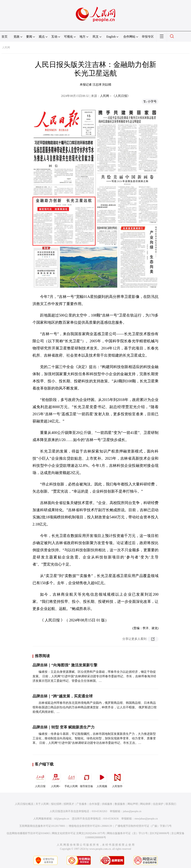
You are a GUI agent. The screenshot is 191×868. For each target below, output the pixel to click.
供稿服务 (107, 804)
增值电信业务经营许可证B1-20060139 (90, 826)
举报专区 (148, 37)
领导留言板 (86, 779)
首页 (5, 37)
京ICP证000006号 (160, 833)
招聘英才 (69, 804)
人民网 (6, 47)
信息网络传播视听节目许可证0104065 (28, 833)
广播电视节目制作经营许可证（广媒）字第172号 (143, 826)
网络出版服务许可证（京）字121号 (127, 833)
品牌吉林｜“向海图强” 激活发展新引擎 (65, 665)
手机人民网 (71, 779)
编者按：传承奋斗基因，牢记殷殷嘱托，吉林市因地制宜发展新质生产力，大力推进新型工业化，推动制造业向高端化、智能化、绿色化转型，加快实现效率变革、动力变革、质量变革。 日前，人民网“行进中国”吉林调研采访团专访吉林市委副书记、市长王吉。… (94, 738)
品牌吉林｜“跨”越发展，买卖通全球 (63, 696)
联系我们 (171, 804)
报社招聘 (56, 804)
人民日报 (40, 779)
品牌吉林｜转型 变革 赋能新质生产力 (64, 727)
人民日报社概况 (24, 804)
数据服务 (120, 804)
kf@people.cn (62, 819)
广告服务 (82, 804)
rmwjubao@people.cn (146, 819)
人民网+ (56, 779)
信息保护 (158, 804)
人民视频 (102, 779)
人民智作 (117, 779)
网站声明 (133, 804)
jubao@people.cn (132, 811)
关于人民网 (42, 804)
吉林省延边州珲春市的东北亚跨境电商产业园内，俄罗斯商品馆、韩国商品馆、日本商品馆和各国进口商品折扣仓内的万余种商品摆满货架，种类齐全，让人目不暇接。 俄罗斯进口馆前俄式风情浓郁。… (95, 707)
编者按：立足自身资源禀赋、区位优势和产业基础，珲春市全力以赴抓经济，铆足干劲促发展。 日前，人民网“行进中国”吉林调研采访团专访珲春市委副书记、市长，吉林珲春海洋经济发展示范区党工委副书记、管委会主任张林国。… (94, 676)
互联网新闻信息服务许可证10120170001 (42, 826)
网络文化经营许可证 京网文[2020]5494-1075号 (79, 833)
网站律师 (145, 804)
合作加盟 (94, 804)
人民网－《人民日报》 (115, 96)
